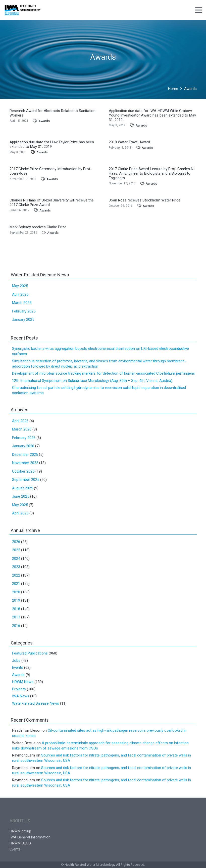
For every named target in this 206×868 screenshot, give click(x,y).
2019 (16, 600)
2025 (16, 550)
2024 (16, 559)
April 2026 (20, 421)
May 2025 (20, 286)
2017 (16, 617)
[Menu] (199, 10)
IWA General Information (30, 837)
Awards (44, 121)
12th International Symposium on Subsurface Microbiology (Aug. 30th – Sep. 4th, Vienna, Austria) (92, 381)
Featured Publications (30, 653)
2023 (16, 567)
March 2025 (22, 303)
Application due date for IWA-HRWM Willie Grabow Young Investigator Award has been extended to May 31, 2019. (152, 115)
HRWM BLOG (20, 843)
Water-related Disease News (36, 703)
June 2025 (21, 496)
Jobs (16, 661)
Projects (19, 689)
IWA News (21, 696)
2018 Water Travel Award (129, 142)
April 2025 (20, 294)
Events (18, 668)
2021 (16, 584)
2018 (16, 609)
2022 (16, 575)
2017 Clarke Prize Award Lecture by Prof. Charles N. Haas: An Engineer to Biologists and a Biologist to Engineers (151, 173)
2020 (16, 592)
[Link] (22, 10)
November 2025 (25, 463)
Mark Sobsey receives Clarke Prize (38, 227)
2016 (16, 626)
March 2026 (22, 429)
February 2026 (24, 438)
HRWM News (23, 682)
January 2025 (23, 319)
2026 (16, 542)
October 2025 (23, 471)
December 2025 (25, 455)
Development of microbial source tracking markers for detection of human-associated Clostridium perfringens (104, 373)
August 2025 (22, 488)
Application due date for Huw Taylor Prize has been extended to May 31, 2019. (52, 144)
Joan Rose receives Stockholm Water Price (145, 200)
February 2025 (24, 311)
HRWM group (20, 831)
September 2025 (26, 480)
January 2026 (23, 446)
